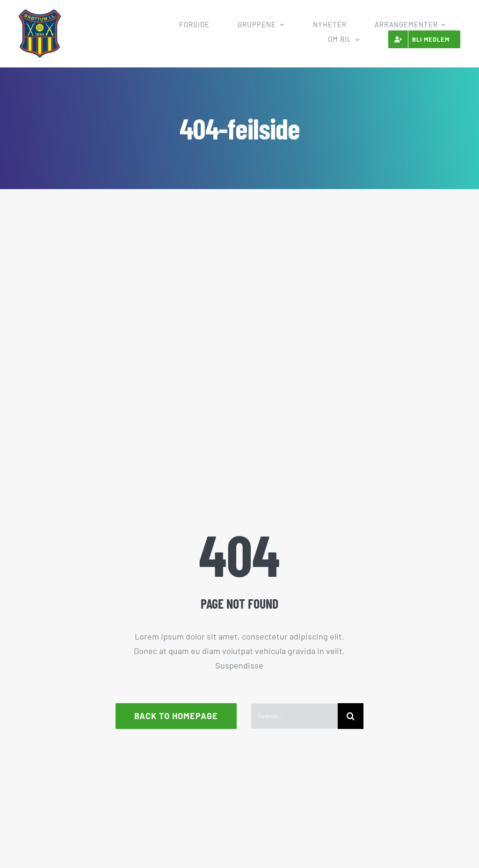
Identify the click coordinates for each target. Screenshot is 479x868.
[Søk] (351, 716)
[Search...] (294, 716)
